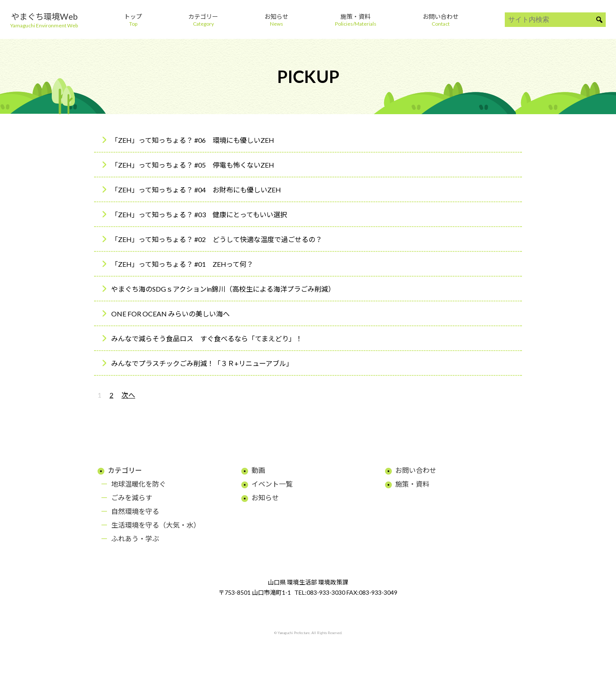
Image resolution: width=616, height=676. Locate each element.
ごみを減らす (132, 497)
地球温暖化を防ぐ (139, 484)
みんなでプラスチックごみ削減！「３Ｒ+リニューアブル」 (202, 363)
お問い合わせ (416, 470)
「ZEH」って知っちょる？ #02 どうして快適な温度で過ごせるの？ (217, 239)
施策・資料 (412, 484)
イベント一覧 (272, 484)
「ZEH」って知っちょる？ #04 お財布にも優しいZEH (196, 190)
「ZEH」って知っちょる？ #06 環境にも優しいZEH (193, 140)
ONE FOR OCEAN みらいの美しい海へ (170, 314)
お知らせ (265, 497)
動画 (258, 470)
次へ (128, 395)
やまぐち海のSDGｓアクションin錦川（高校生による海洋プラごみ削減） (223, 289)
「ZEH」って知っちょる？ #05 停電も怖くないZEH (193, 165)
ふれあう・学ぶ (135, 539)
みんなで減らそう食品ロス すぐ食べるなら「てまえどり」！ (207, 338)
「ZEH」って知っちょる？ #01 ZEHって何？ (182, 264)
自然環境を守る (135, 511)
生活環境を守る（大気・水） (156, 525)
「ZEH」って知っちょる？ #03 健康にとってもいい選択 (199, 214)
